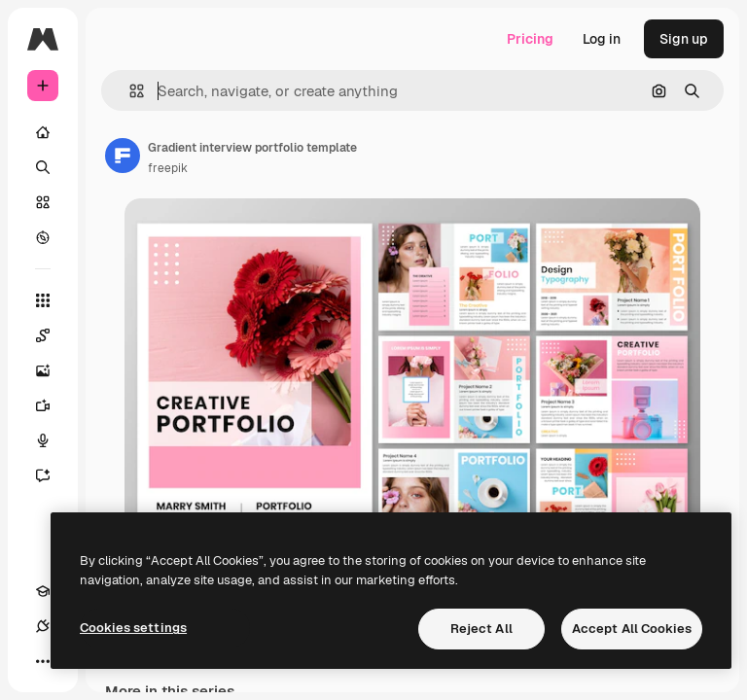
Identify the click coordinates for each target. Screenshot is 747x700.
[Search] (43, 167)
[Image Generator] (53, 370)
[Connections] (43, 626)
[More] (43, 661)
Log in (602, 39)
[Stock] (43, 202)
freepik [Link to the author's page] (168, 168)
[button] (129, 91)
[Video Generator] (53, 405)
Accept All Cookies (632, 629)
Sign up (684, 39)
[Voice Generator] (53, 440)
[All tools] (43, 300)
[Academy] (43, 591)
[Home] (43, 132)
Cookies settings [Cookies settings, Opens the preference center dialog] (133, 628)
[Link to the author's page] (123, 156)
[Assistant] (53, 475)
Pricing (530, 39)
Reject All (481, 629)
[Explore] (43, 237)
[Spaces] (53, 335)
